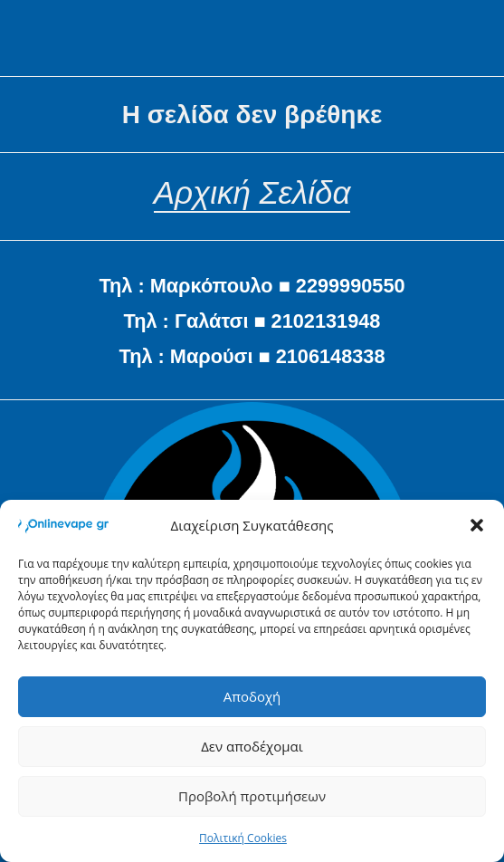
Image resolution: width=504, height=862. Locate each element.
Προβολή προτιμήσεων (252, 796)
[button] (477, 525)
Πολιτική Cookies (243, 838)
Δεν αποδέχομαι (252, 746)
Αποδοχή (252, 696)
